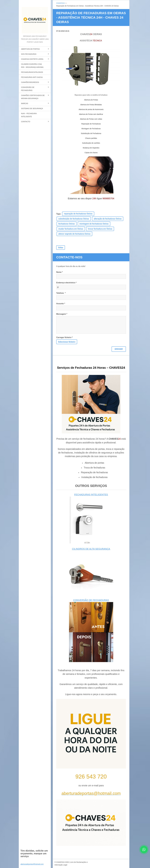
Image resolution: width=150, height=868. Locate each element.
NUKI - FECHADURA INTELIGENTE (29, 115)
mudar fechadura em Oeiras (71, 229)
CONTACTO (26, 122)
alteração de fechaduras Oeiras (108, 219)
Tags (58, 214)
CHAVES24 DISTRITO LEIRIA (32, 59)
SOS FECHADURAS (29, 54)
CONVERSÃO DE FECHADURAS (28, 89)
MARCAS (25, 103)
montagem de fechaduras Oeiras (94, 224)
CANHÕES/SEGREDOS (30, 82)
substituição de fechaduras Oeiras (74, 219)
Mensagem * (62, 314)
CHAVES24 (60, 3)
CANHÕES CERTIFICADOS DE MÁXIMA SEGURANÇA (33, 97)
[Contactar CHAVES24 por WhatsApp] (144, 852)
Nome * (59, 272)
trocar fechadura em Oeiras (100, 229)
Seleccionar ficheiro (67, 342)
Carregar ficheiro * (64, 337)
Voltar (61, 248)
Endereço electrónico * (66, 283)
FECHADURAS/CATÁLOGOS (32, 72)
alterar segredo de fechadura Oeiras (74, 234)
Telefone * (61, 293)
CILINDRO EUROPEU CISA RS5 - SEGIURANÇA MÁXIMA (32, 66)
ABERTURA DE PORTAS (30, 49)
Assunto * (61, 304)
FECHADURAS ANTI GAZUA (32, 77)
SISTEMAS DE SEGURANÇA (32, 108)
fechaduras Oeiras (67, 224)
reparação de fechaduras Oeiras (78, 214)
